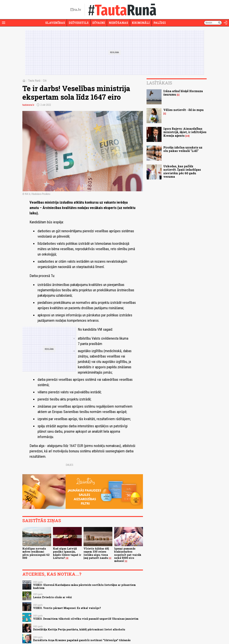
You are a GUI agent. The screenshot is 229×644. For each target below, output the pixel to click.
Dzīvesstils (79, 23)
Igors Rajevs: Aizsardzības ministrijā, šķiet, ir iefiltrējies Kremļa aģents (185, 132)
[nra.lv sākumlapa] (76, 10)
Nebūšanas (118, 23)
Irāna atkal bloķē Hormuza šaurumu (183, 93)
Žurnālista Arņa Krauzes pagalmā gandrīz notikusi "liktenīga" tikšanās (82, 640)
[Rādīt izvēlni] (4, 23)
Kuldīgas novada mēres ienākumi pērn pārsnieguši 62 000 (36, 553)
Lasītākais (159, 83)
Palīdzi (160, 23)
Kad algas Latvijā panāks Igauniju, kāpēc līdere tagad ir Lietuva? (67, 553)
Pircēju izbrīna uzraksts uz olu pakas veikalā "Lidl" (183, 149)
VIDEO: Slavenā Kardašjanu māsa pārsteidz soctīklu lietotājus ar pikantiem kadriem (84, 586)
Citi (45, 81)
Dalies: (70, 465)
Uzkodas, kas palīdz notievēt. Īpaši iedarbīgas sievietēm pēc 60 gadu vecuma (182, 171)
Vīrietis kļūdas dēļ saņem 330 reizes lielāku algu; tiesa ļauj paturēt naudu (96, 553)
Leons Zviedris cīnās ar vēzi (53, 597)
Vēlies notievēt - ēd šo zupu (183, 110)
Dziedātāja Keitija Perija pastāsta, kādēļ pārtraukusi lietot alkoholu (79, 629)
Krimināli (141, 23)
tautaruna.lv (28, 105)
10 (187, 136)
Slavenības (55, 23)
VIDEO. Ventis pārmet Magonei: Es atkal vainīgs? (67, 608)
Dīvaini (99, 23)
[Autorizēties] (225, 23)
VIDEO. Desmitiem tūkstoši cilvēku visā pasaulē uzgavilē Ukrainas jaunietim (86, 619)
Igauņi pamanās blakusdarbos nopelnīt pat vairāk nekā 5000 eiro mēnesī (128, 555)
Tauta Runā (34, 81)
